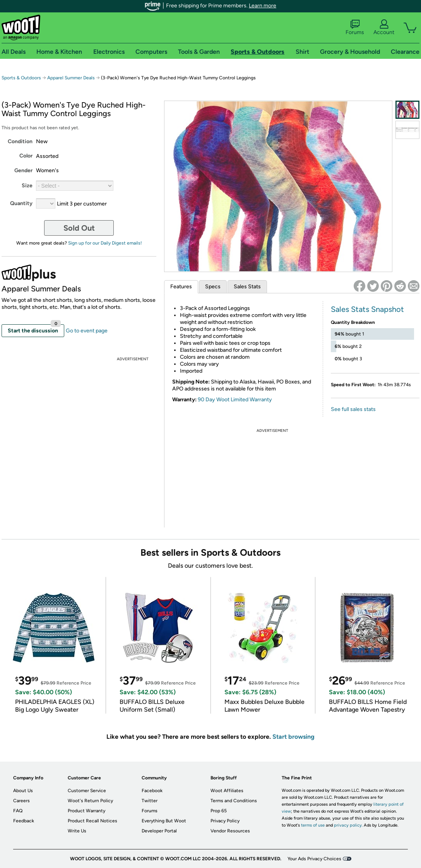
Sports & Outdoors (21, 78)
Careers (21, 801)
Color (26, 156)
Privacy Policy (225, 821)
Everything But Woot (164, 821)
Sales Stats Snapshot (367, 309)
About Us (23, 791)
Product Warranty (86, 811)
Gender (23, 170)
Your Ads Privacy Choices (314, 859)
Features (181, 287)
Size (27, 186)
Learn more (263, 6)
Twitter (150, 801)
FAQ (18, 811)
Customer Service (87, 791)
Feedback (24, 821)
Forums (355, 27)
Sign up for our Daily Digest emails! (105, 243)
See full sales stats (353, 409)
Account (384, 27)
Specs (213, 287)
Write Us (77, 831)
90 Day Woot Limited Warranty (235, 400)
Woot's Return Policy (90, 801)
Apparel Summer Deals (71, 78)
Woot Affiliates (227, 791)
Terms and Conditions (234, 801)
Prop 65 (219, 811)
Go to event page (87, 331)
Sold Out (79, 228)
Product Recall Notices (92, 821)
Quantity (21, 203)
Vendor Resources (230, 831)
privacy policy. (348, 825)
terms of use (313, 825)
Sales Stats (247, 287)
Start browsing (294, 737)
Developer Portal (159, 831)
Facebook (152, 791)
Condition (20, 141)
